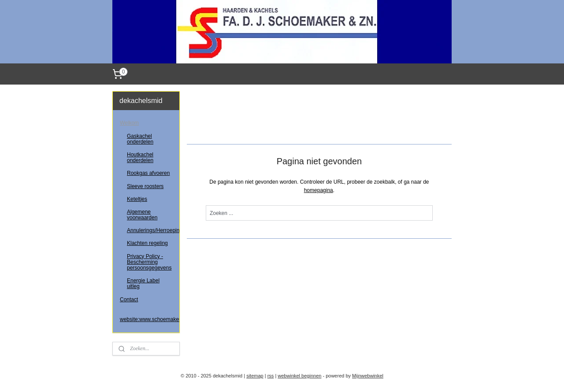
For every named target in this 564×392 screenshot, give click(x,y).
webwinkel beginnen (299, 376)
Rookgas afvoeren (148, 173)
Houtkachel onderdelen (140, 157)
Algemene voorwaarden (142, 215)
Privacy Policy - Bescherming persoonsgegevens (149, 262)
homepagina (318, 190)
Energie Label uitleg (143, 283)
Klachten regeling (147, 243)
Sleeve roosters (145, 186)
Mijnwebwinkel (368, 376)
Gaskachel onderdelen (140, 139)
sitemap (255, 376)
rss (271, 376)
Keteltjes (137, 199)
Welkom (129, 123)
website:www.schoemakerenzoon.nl (150, 319)
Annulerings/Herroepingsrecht (153, 230)
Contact (129, 300)
